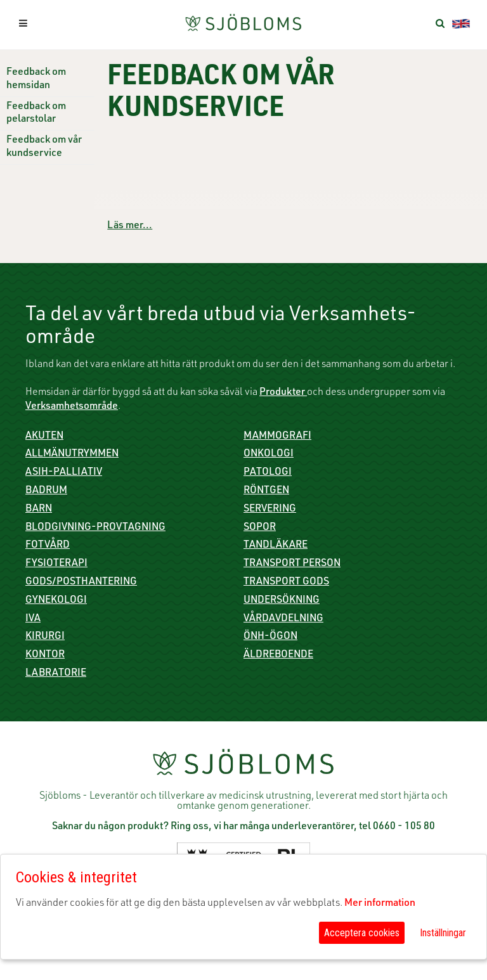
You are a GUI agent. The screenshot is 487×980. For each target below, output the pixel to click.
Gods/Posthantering (81, 583)
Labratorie (56, 674)
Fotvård (48, 546)
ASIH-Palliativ (64, 473)
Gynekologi (56, 601)
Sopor (260, 528)
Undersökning (282, 601)
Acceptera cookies (362, 933)
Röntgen (266, 491)
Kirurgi (45, 637)
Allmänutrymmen (72, 455)
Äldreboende (278, 655)
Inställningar (443, 933)
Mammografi (277, 437)
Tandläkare (276, 546)
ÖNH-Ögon (270, 637)
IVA (33, 619)
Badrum (46, 491)
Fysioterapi (56, 564)
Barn (39, 510)
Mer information (380, 904)
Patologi (268, 473)
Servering (270, 510)
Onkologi (269, 455)
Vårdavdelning (283, 619)
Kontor (45, 655)
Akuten (44, 437)
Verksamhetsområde (72, 407)
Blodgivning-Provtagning (95, 528)
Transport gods (286, 583)
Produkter (283, 393)
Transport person (292, 564)
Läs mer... (130, 226)
